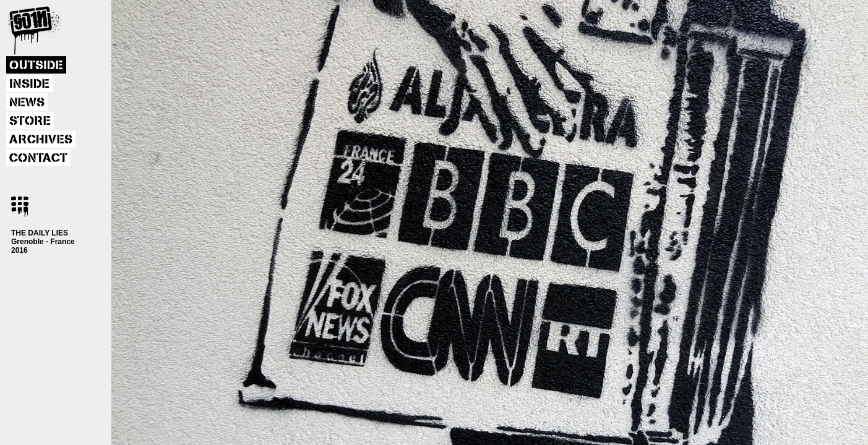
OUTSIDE (36, 66)
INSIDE (29, 84)
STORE (30, 121)
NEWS (27, 103)
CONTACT (38, 158)
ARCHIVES (41, 140)
